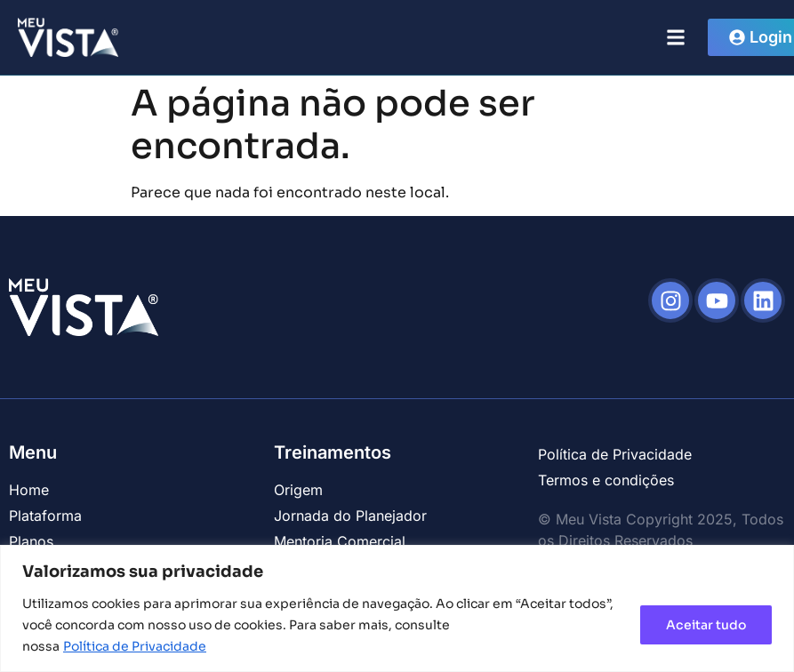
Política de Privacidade (135, 646)
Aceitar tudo (706, 625)
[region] (397, 608)
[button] (675, 37)
